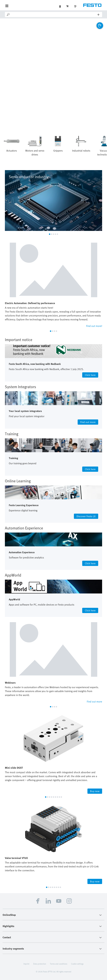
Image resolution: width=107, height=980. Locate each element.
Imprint (26, 964)
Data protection (40, 964)
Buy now (95, 791)
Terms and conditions (59, 964)
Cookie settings (77, 964)
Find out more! (94, 326)
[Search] (54, 15)
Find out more (94, 702)
